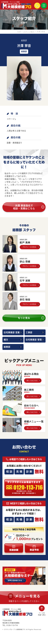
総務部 (7, 347)
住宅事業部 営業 (12, 332)
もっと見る (24, 318)
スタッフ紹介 (29, 32)
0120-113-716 (28, 487)
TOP (19, 32)
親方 (6, 340)
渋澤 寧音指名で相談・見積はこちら (24, 207)
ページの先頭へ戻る (42, 614)
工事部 (29, 332)
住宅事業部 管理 (34, 340)
